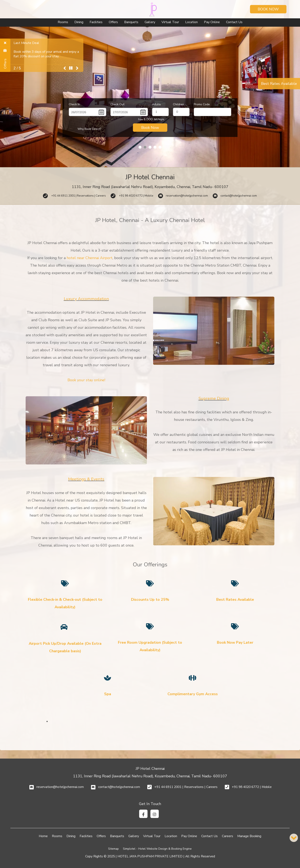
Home (43, 836)
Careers (227, 836)
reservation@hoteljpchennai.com (60, 787)
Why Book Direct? (89, 129)
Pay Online (212, 22)
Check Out (117, 104)
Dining (79, 22)
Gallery (150, 22)
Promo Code (202, 104)
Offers (113, 22)
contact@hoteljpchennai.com (119, 787)
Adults (156, 104)
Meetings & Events (86, 479)
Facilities (96, 22)
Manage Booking (249, 836)
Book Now (268, 9)
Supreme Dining (214, 398)
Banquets (131, 22)
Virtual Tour (170, 22)
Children (178, 104)
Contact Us (234, 22)
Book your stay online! (86, 380)
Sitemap (113, 849)
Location (191, 22)
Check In (74, 104)
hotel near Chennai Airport (90, 258)
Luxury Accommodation (86, 299)
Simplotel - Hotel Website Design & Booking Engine (157, 849)
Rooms (63, 22)
